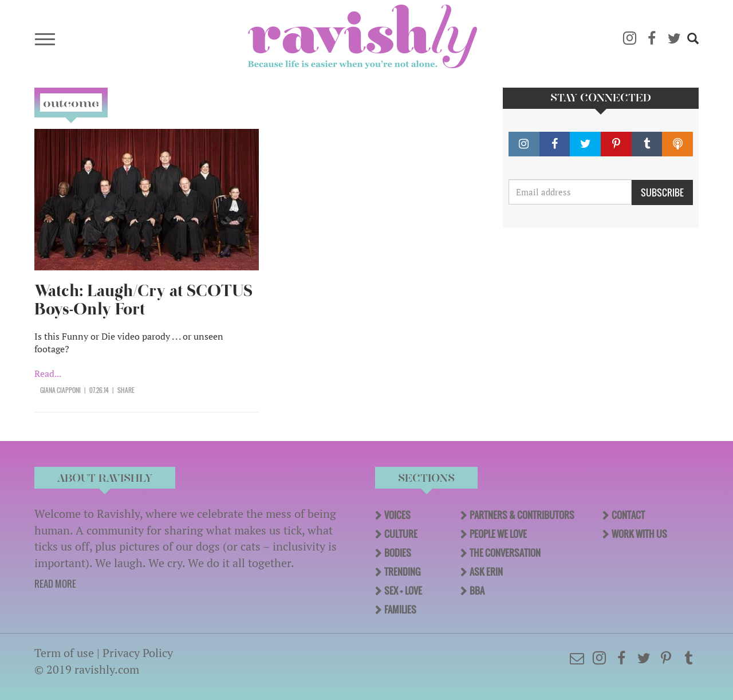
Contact (628, 515)
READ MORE (55, 584)
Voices (397, 515)
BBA (477, 591)
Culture (401, 534)
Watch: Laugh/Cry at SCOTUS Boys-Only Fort (143, 300)
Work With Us (639, 534)
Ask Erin (486, 572)
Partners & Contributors (522, 515)
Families (400, 609)
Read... (48, 373)
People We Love (498, 534)
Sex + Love (403, 591)
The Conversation (505, 553)
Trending (402, 572)
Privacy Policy (138, 653)
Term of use (64, 653)
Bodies (398, 553)
